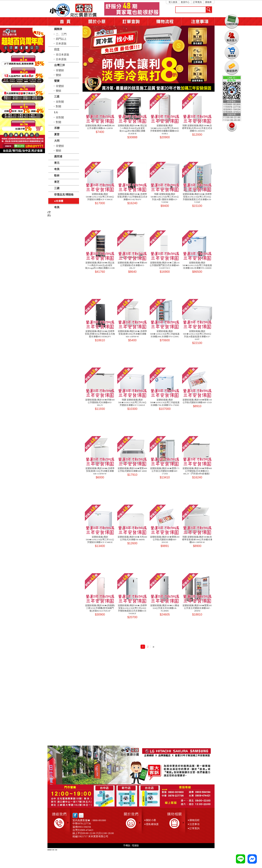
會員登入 (232, 37)
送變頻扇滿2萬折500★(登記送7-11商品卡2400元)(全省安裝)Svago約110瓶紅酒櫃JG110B (100, 265)
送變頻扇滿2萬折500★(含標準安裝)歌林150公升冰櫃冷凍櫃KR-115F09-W (100, 471)
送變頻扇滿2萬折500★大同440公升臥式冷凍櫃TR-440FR (132, 538)
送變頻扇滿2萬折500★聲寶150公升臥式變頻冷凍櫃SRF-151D (197, 401)
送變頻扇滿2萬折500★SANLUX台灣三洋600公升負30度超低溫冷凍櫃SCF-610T (197, 335)
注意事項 (198, 21)
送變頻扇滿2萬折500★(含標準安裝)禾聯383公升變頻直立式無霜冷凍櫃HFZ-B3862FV (100, 334)
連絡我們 (232, 68)
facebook (75, 815)
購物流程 (194, 820)
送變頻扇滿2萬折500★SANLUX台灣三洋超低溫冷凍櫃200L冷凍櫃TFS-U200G (165, 334)
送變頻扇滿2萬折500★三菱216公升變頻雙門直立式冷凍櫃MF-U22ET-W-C (165, 265)
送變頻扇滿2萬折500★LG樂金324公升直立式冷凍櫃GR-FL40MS (165, 608)
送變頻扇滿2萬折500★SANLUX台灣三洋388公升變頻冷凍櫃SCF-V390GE (100, 197)
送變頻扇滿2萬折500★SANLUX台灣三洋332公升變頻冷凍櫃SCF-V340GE (100, 540)
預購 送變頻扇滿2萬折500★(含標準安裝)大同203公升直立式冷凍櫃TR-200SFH (197, 128)
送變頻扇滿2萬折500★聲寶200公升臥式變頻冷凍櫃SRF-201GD (165, 540)
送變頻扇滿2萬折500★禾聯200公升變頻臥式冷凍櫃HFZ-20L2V (132, 265)
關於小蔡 (98, 21)
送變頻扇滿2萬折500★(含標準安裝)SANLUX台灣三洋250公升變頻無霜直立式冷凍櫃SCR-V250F (197, 198)
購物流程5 (164, 21)
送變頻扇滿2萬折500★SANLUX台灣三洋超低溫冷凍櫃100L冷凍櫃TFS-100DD (197, 265)
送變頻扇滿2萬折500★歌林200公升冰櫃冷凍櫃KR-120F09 (100, 127)
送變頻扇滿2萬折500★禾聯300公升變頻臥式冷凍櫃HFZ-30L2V (100, 402)
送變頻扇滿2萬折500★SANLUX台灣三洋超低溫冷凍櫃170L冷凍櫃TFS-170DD (165, 402)
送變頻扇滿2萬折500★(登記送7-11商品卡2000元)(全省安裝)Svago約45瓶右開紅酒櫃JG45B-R (132, 130)
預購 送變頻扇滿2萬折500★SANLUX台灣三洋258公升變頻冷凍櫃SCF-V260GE (132, 402)
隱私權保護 (152, 824)
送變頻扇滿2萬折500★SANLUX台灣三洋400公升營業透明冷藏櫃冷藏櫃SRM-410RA (165, 130)
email (80, 815)
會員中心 (185, 2)
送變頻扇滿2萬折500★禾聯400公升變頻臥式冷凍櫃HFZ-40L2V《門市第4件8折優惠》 (197, 471)
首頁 (64, 21)
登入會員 (173, 2)
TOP (232, 127)
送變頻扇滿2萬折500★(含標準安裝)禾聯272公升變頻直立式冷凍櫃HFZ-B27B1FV (132, 197)
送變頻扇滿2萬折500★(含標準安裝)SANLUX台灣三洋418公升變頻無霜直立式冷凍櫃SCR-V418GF (132, 609)
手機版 (127, 846)
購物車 (208, 2)
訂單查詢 (197, 2)
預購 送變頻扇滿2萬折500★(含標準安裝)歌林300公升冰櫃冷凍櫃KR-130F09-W (197, 540)
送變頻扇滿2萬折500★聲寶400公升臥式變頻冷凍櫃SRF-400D (132, 470)
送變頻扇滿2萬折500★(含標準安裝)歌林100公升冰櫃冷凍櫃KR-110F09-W (132, 334)
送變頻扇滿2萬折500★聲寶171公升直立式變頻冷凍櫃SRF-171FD (165, 471)
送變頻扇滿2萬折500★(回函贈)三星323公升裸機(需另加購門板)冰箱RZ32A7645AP (100, 608)
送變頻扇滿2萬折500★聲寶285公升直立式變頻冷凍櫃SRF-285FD (197, 608)
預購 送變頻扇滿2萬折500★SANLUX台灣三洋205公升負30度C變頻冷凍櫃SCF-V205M (165, 198)
